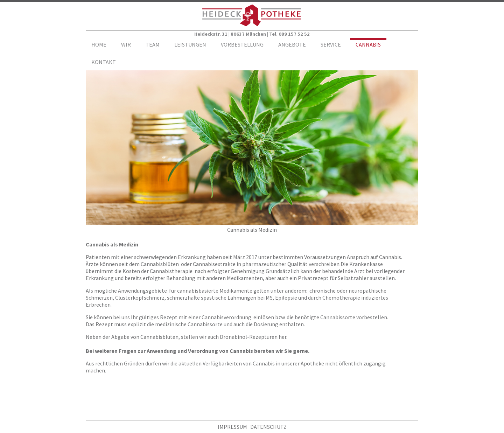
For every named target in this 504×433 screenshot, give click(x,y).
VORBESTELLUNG (242, 44)
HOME (99, 44)
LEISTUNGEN (190, 44)
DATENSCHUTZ (268, 427)
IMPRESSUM (232, 427)
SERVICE (331, 44)
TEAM (153, 44)
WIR (126, 44)
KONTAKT (104, 62)
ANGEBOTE (292, 44)
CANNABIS (368, 44)
